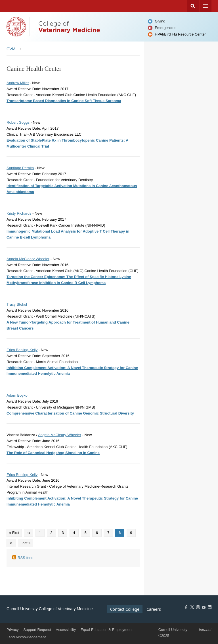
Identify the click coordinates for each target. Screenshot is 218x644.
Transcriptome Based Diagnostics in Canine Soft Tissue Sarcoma (64, 101)
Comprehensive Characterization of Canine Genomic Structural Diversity (70, 413)
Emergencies (165, 28)
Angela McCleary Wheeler (28, 259)
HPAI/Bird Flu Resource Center (180, 34)
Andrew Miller (18, 83)
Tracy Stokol (17, 304)
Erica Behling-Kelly (22, 350)
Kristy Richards (19, 213)
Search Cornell (193, 6)
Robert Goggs (18, 122)
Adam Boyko (17, 395)
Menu (206, 6)
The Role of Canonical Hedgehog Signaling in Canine (53, 453)
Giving (160, 21)
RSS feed (26, 558)
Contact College (125, 609)
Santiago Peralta (20, 168)
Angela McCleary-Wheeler (60, 435)
